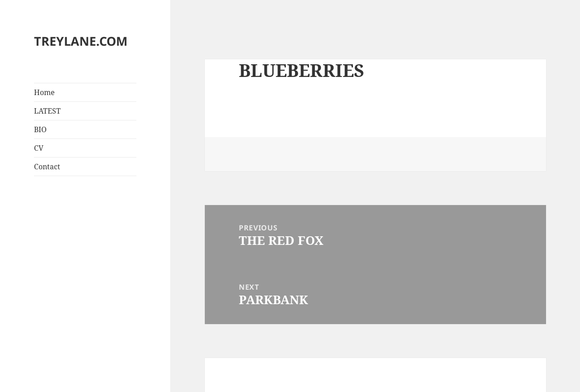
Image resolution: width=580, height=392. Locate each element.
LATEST (47, 111)
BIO (40, 129)
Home (44, 92)
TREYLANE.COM (81, 41)
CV (39, 148)
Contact (47, 167)
